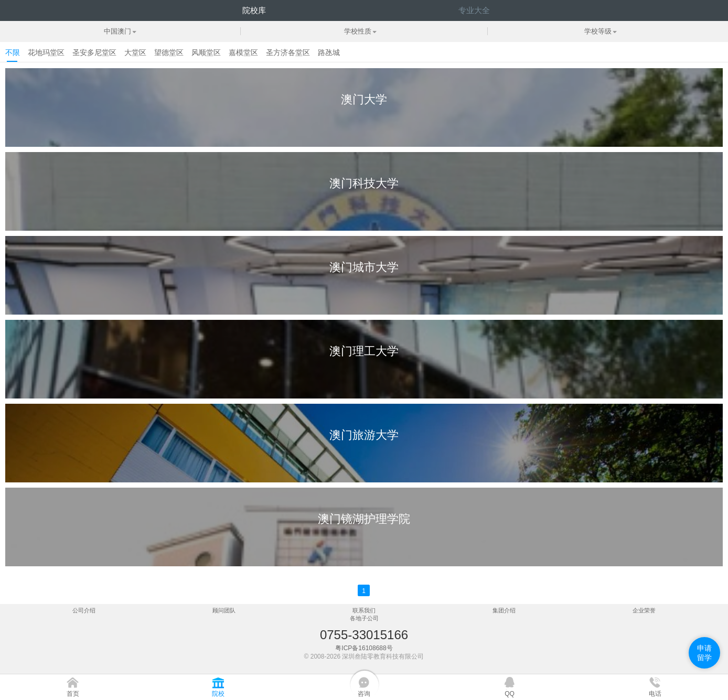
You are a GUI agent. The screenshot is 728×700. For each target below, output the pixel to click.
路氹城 (329, 52)
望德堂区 (169, 52)
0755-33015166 (364, 635)
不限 (13, 52)
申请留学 (704, 653)
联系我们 (364, 610)
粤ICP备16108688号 (364, 648)
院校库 (254, 10)
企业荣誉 (644, 610)
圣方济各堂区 (288, 52)
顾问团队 (224, 610)
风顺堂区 (206, 52)
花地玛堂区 (46, 52)
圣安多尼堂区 (94, 52)
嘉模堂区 (243, 52)
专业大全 (474, 10)
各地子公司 (364, 618)
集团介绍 (504, 610)
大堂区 (135, 52)
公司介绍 (84, 610)
